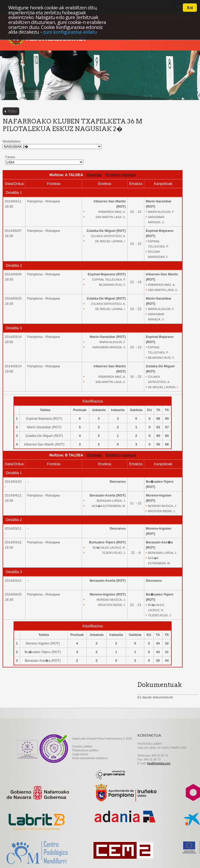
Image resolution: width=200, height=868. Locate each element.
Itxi (190, 8)
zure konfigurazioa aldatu (70, 32)
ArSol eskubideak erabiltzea (90, 758)
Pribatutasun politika (85, 750)
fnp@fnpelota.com (159, 763)
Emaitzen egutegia (121, 175)
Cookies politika (82, 746)
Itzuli (12, 111)
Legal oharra (80, 754)
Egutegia (94, 175)
